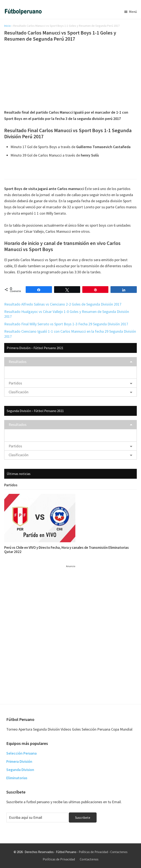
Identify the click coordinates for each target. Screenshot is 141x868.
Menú (133, 12)
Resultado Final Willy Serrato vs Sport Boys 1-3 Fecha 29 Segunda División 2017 (66, 324)
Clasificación (19, 392)
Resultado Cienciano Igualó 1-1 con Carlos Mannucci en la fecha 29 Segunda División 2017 (70, 334)
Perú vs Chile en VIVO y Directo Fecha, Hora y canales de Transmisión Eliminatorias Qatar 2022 (67, 550)
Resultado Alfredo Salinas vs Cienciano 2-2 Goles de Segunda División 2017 (63, 304)
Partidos (15, 383)
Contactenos (119, 852)
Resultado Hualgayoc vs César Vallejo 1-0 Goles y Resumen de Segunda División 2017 (67, 314)
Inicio (7, 26)
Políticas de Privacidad (93, 852)
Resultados (18, 362)
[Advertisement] (70, 76)
